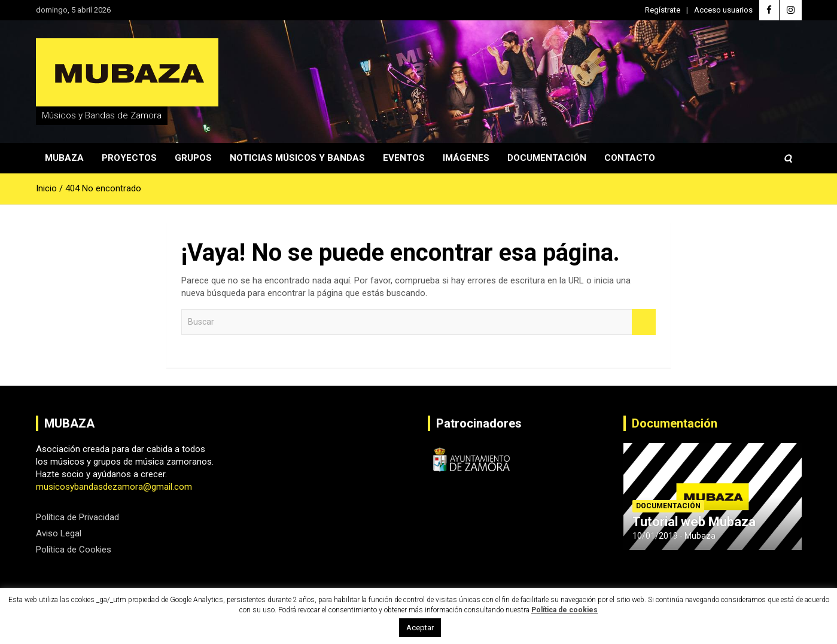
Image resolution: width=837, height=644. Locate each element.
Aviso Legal (59, 533)
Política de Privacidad (77, 517)
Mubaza (64, 158)
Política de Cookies (74, 550)
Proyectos (129, 158)
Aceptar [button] (420, 628)
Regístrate (663, 10)
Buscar (644, 322)
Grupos (193, 158)
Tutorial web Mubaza (694, 522)
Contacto (630, 158)
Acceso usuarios (723, 10)
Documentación (547, 158)
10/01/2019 (655, 536)
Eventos (404, 158)
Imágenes (466, 158)
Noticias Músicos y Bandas (297, 158)
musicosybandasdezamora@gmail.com (114, 487)
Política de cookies (564, 610)
